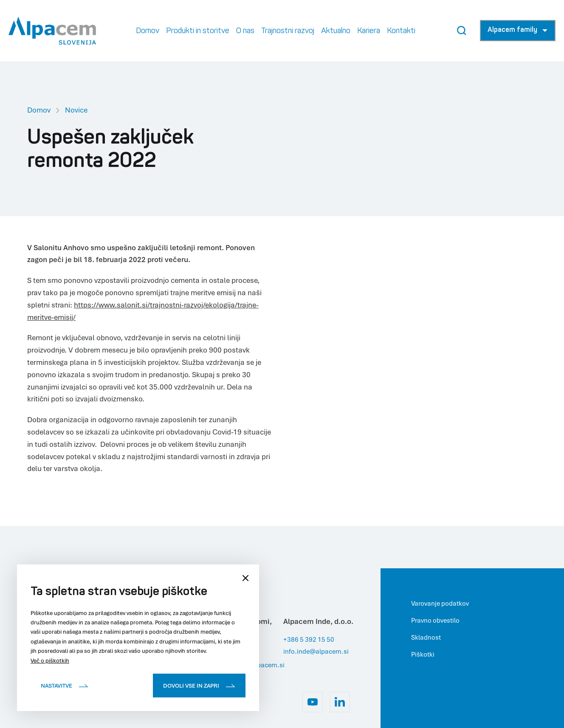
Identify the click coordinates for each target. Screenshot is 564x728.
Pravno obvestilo (435, 620)
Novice (76, 110)
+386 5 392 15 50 (309, 639)
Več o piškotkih (50, 660)
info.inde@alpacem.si (316, 651)
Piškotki (423, 654)
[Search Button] (462, 31)
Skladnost (426, 637)
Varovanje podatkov (440, 603)
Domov (39, 110)
